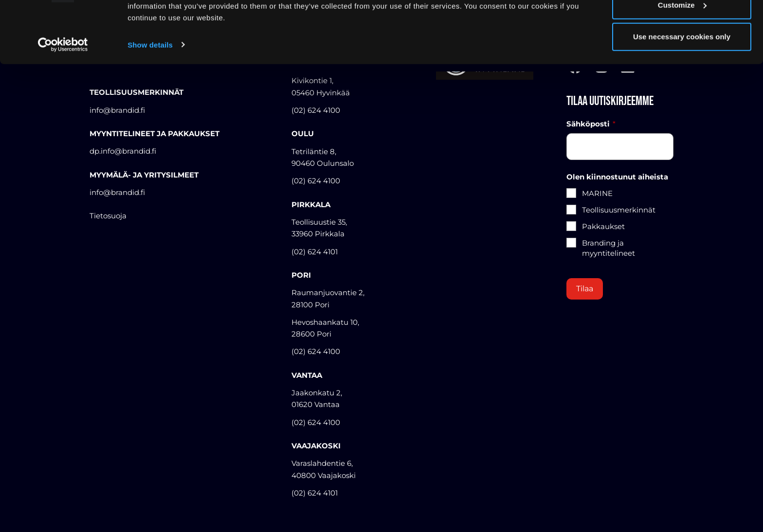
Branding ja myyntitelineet (609, 248)
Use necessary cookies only (682, 89)
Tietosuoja (108, 216)
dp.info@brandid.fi (123, 151)
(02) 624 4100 (316, 181)
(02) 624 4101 (315, 252)
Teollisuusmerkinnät (619, 210)
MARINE (597, 193)
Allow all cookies (682, 26)
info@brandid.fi (117, 192)
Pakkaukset (603, 226)
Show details (150, 97)
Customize (682, 58)
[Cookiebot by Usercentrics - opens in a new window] (63, 97)
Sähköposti (591, 124)
